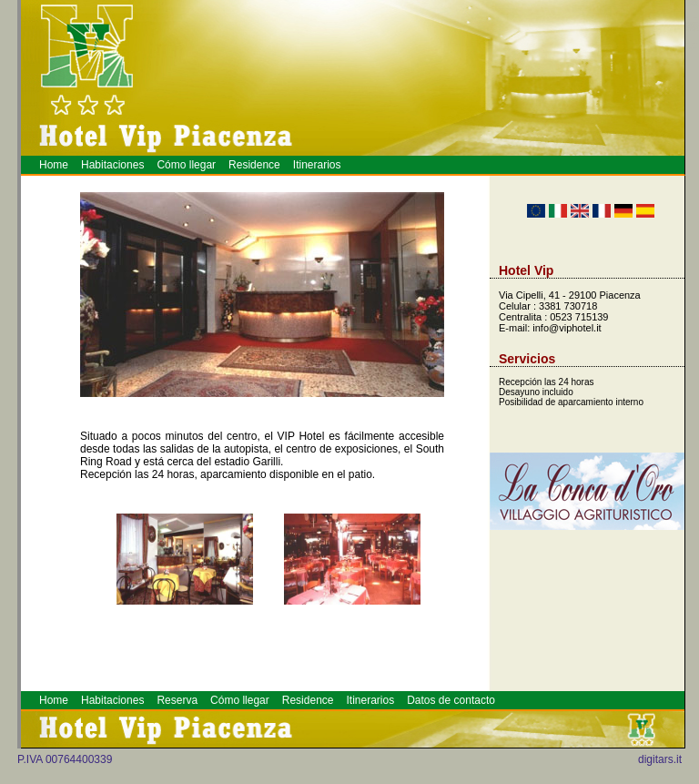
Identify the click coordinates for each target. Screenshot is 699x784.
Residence (254, 165)
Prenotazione (694, 48)
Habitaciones (112, 165)
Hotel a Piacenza (689, 49)
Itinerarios (317, 165)
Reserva (177, 700)
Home (54, 165)
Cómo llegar (186, 165)
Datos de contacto (451, 700)
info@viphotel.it (567, 328)
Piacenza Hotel (695, 43)
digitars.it (660, 759)
